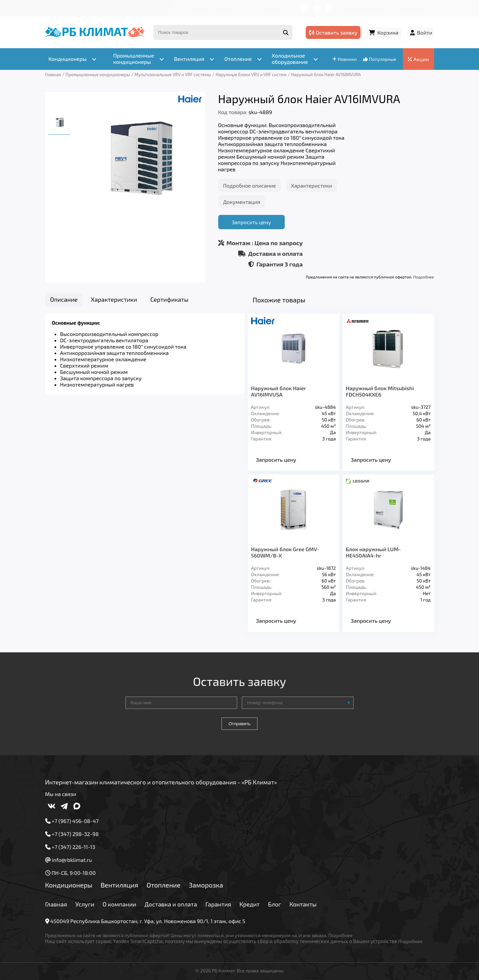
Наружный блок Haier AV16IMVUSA (279, 391)
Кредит (227, 8)
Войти (425, 32)
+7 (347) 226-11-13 (412, 8)
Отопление (163, 885)
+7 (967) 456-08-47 (362, 8)
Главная (58, 8)
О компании (113, 8)
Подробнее (423, 277)
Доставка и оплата (158, 8)
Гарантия (199, 8)
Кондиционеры (69, 885)
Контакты (273, 8)
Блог (248, 8)
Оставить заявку (333, 32)
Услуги (83, 8)
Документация (242, 202)
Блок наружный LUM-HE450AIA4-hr (373, 552)
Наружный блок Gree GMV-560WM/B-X (285, 552)
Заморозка (206, 885)
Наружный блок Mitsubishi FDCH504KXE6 (380, 391)
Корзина (388, 32)
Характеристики (312, 185)
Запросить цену (251, 222)
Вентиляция (119, 885)
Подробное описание (250, 185)
